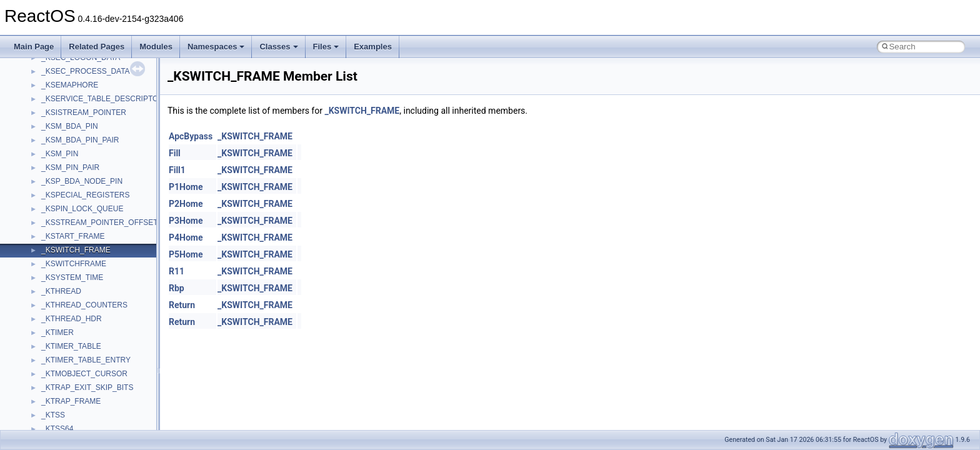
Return (182, 305)
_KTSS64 (57, 429)
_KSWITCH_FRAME (76, 250)
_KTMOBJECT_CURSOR (84, 374)
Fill (175, 153)
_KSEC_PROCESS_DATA (86, 71)
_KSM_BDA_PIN (70, 126)
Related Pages (97, 47)
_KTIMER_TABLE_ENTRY (86, 360)
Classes (278, 47)
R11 (177, 271)
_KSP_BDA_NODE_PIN (82, 181)
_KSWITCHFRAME (74, 264)
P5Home (186, 254)
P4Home (186, 237)
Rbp (177, 288)
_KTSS (53, 415)
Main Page (34, 47)
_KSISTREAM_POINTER (84, 112)
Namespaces (216, 47)
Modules (156, 47)
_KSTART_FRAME (73, 236)
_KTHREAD (61, 291)
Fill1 (177, 170)
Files (326, 47)
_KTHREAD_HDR (72, 319)
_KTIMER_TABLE (71, 346)
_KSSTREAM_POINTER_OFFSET (100, 222)
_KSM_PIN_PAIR (70, 167)
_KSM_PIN (60, 154)
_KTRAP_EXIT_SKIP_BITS (87, 387)
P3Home (186, 221)
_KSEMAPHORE (70, 85)
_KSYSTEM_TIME (72, 277)
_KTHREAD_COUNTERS (84, 305)
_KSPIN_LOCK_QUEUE (82, 209)
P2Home (186, 204)
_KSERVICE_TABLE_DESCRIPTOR (102, 99)
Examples (373, 47)
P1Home (186, 187)
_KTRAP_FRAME (71, 401)
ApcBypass (191, 136)
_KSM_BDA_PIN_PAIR (80, 140)
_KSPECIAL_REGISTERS (85, 195)
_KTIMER (57, 332)
